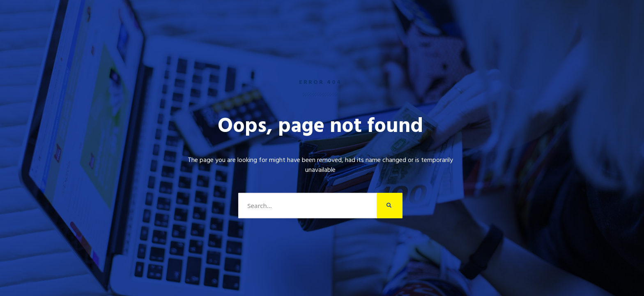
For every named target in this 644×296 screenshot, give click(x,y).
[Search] (390, 206)
